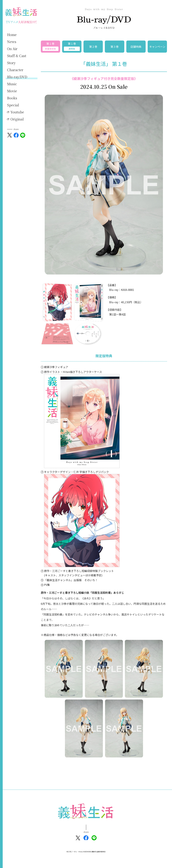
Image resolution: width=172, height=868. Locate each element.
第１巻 (50, 46)
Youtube (17, 112)
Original (17, 119)
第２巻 (93, 47)
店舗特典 (136, 47)
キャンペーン (157, 47)
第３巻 (115, 47)
